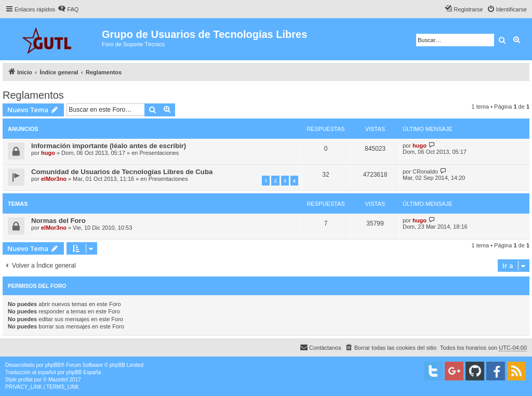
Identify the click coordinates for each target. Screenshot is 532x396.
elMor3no (54, 179)
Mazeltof (58, 380)
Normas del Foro (58, 221)
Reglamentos (33, 95)
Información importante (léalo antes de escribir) (109, 146)
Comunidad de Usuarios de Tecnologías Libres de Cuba (122, 172)
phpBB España (83, 372)
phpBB (53, 365)
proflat (25, 380)
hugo (48, 153)
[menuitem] (68, 9)
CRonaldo (425, 171)
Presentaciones (159, 153)
